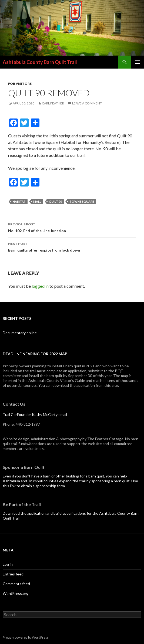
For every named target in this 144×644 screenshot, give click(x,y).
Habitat (19, 201)
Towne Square (82, 201)
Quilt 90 (55, 201)
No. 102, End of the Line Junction (72, 227)
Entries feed (13, 574)
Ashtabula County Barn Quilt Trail (40, 62)
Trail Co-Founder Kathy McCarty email (35, 414)
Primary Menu (138, 62)
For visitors (20, 84)
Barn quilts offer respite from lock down (72, 246)
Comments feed (16, 584)
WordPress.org (16, 593)
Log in (8, 564)
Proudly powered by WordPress (26, 637)
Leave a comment (87, 103)
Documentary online (20, 333)
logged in (40, 286)
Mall (37, 201)
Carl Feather (53, 103)
